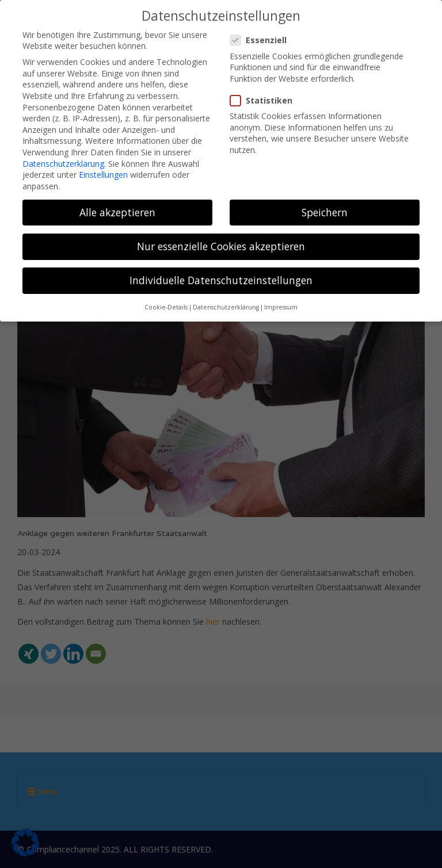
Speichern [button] (325, 211)
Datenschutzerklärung (63, 162)
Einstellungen (103, 173)
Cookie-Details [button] (166, 306)
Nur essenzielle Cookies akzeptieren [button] (221, 245)
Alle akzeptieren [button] (117, 211)
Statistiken (265, 99)
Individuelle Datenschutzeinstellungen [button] (221, 279)
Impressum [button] (281, 306)
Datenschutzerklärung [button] (226, 306)
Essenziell (262, 39)
